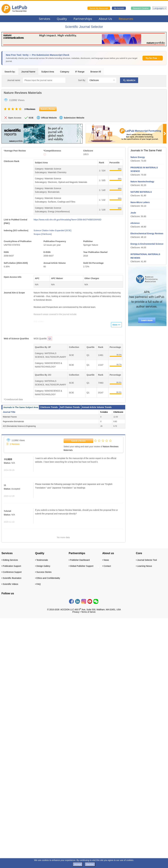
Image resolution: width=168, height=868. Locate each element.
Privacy (76, 612)
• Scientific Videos (10, 584)
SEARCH (129, 80)
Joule (133, 213)
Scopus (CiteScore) (43, 234)
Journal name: (14, 80)
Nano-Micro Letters (140, 202)
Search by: (10, 72)
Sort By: (82, 80)
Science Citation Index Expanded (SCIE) (52, 230)
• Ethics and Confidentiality (48, 578)
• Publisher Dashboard (79, 560)
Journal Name (28, 72)
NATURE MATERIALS (141, 192)
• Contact (107, 566)
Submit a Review (78, 441)
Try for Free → (153, 58)
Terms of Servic (88, 612)
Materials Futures (10, 417)
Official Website (49, 118)
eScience (135, 223)
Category (65, 72)
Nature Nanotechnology (142, 182)
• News (106, 560)
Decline (90, 864)
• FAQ (38, 584)
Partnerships (83, 19)
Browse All (96, 72)
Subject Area (48, 72)
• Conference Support (12, 572)
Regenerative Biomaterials (13, 422)
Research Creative (141, 8)
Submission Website (74, 118)
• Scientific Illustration (11, 578)
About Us (105, 19)
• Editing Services (10, 560)
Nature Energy (138, 157)
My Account (119, 8)
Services (45, 19)
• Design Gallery (43, 566)
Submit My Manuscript (99, 8)
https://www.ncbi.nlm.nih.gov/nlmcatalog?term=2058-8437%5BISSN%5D (67, 220)
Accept (78, 864)
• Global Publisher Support (81, 566)
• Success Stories (43, 572)
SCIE (31, 118)
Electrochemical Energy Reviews (147, 233)
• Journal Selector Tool (146, 560)
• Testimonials (42, 560)
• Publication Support (11, 566)
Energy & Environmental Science (147, 244)
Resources (126, 19)
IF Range (80, 72)
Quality (62, 19)
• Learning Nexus (144, 566)
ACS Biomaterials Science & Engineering (19, 426)
